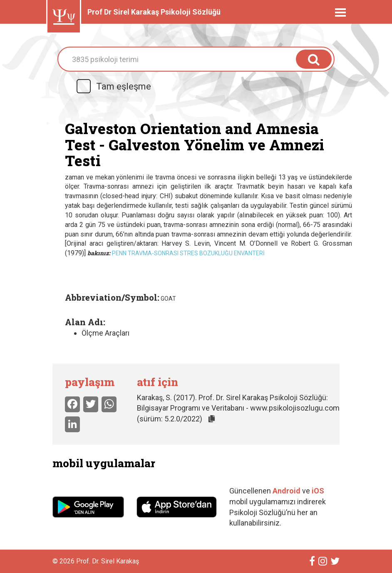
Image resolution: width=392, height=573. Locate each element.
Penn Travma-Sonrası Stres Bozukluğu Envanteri (188, 253)
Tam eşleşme (113, 86)
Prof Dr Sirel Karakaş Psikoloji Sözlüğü (154, 12)
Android (287, 491)
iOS (318, 491)
